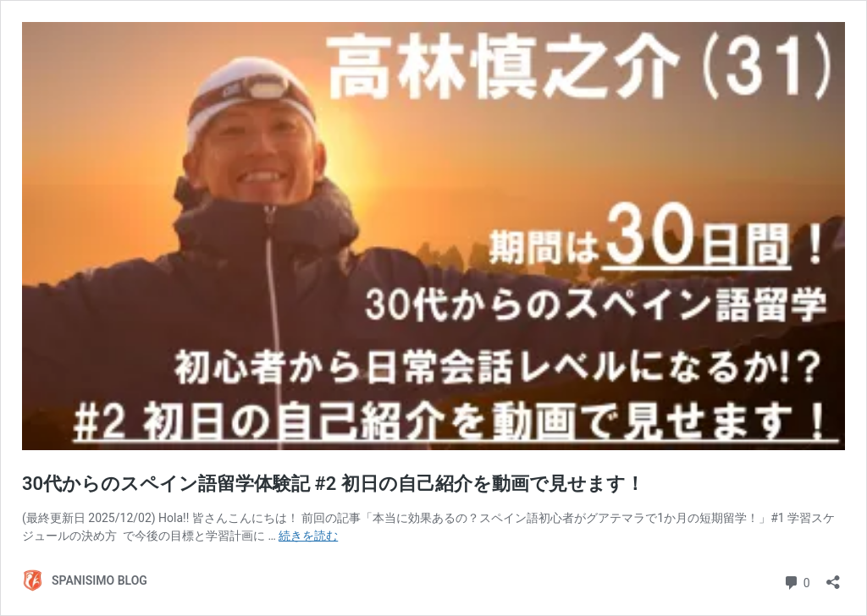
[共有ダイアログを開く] (833, 577)
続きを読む (308, 536)
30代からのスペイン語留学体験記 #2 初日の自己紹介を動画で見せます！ (333, 484)
